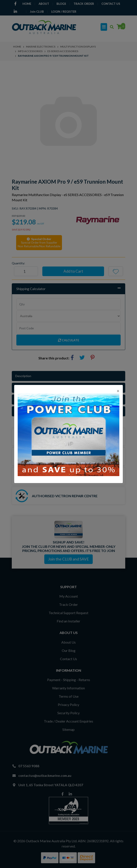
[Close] (118, 391)
